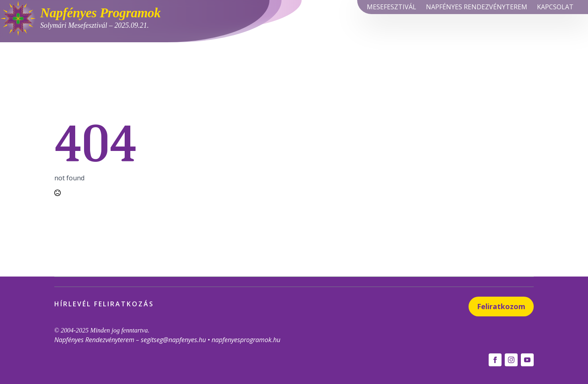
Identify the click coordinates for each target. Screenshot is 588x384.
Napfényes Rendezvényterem (477, 7)
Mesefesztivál (392, 7)
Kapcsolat (555, 7)
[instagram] (511, 360)
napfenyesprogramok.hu (246, 340)
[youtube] (527, 360)
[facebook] (495, 360)
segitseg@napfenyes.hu (173, 340)
